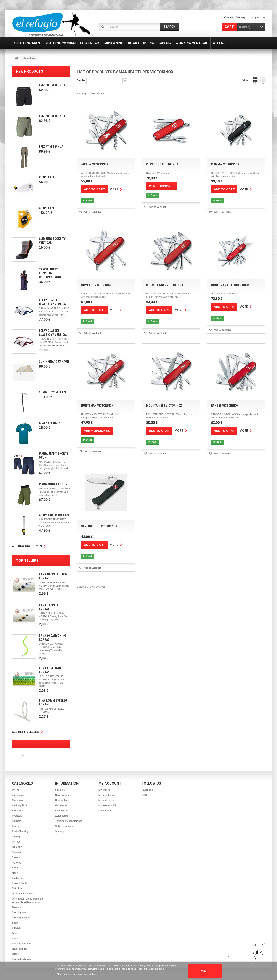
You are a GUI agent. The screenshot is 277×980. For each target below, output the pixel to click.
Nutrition (17, 888)
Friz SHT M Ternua (52, 85)
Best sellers (62, 800)
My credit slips (107, 795)
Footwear (17, 816)
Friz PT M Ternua (51, 147)
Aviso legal (61, 816)
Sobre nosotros (64, 826)
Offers (15, 790)
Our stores (61, 805)
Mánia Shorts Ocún (53, 484)
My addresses (106, 800)
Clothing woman (21, 918)
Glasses (16, 907)
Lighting (17, 862)
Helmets (17, 821)
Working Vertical (21, 943)
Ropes (16, 826)
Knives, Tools (20, 883)
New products (30, 71)
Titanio (16, 954)
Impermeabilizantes (23, 894)
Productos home (21, 959)
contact (229, 17)
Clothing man (19, 912)
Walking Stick (20, 805)
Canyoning (18, 800)
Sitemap (60, 831)
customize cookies (87, 974)
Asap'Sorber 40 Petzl (54, 515)
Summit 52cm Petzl (53, 392)
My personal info (108, 805)
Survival (17, 928)
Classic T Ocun (50, 423)
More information (66, 974)
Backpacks (18, 878)
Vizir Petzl (47, 177)
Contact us (61, 811)
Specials (60, 790)
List (263, 81)
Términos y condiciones (69, 821)
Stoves (16, 857)
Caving (16, 836)
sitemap (241, 17)
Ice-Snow (17, 847)
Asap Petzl (47, 208)
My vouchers (106, 811)
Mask (15, 873)
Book (15, 868)
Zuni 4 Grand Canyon (54, 361)
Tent (14, 933)
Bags (15, 923)
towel (15, 938)
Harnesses (18, 795)
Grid (255, 81)
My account (110, 783)
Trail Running (19, 949)
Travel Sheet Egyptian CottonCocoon (50, 273)
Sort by (81, 80)
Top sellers (27, 560)
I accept (205, 971)
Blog (21, 755)
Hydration (17, 852)
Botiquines (18, 811)
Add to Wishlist (92, 212)
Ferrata (16, 842)
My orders (104, 790)
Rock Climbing (20, 831)
